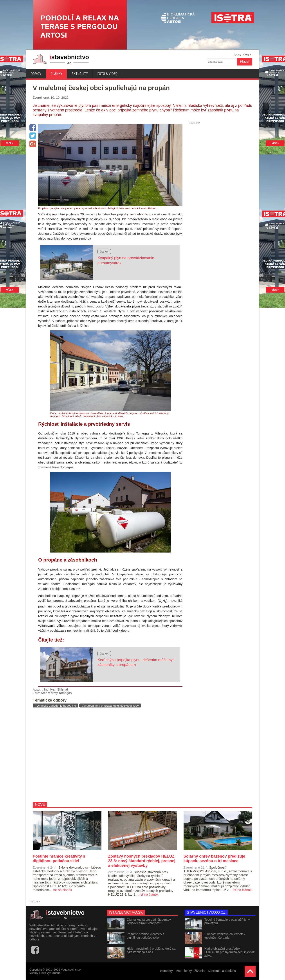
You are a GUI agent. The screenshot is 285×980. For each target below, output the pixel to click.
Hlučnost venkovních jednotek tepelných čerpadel (225, 936)
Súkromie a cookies (222, 971)
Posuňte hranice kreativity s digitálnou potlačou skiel (145, 936)
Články (56, 74)
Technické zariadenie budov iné (56, 706)
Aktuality (80, 74)
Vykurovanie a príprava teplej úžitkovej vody (110, 706)
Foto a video (107, 74)
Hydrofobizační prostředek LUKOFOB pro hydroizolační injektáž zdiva (230, 952)
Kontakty (167, 971)
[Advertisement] (106, 755)
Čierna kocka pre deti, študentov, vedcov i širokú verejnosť (149, 921)
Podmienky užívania (190, 971)
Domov (36, 74)
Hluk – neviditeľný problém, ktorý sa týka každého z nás (151, 950)
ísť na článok (63, 890)
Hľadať (245, 62)
